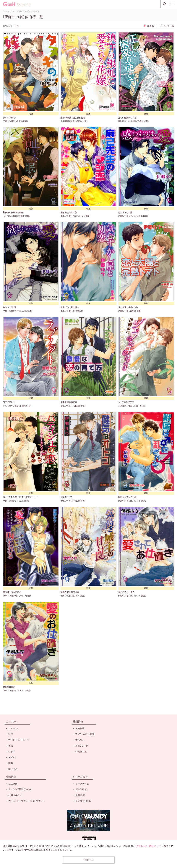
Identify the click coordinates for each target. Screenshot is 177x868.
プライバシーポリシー (147, 846)
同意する (89, 860)
